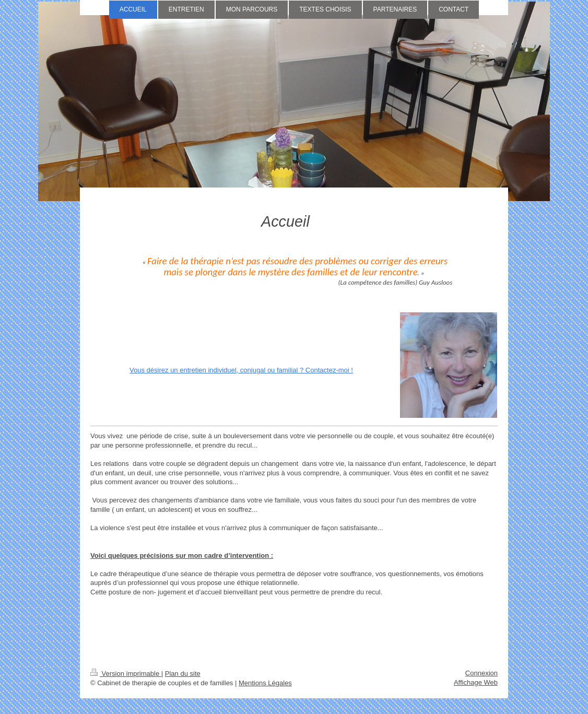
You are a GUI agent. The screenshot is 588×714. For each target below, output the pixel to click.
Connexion (481, 673)
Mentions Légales (265, 683)
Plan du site (183, 674)
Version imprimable (126, 674)
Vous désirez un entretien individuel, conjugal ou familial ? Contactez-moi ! (241, 370)
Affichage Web (476, 682)
